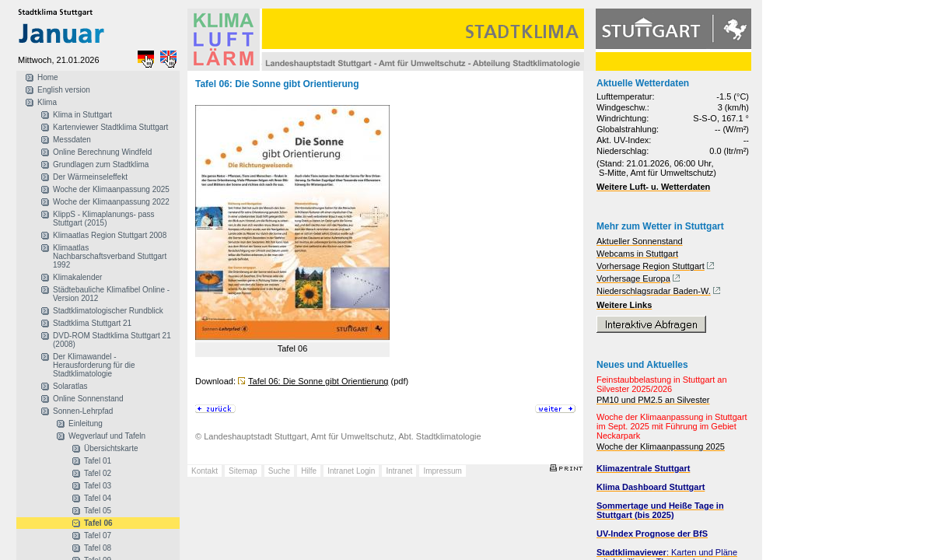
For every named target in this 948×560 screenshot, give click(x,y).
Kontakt (205, 471)
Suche (279, 471)
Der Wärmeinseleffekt (90, 177)
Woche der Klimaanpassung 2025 (111, 189)
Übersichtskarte (111, 448)
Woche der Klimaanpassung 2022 (111, 202)
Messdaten (72, 140)
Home (48, 77)
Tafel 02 (98, 473)
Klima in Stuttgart (82, 115)
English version (64, 90)
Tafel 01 (98, 461)
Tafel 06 (98, 523)
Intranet (399, 471)
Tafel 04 (98, 498)
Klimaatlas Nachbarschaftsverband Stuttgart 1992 (110, 256)
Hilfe (309, 471)
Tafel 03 (98, 486)
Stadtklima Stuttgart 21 (92, 323)
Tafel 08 (98, 548)
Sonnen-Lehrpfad (83, 411)
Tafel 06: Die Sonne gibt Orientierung (318, 381)
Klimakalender (77, 277)
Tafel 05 (98, 511)
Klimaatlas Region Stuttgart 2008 (110, 235)
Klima (47, 102)
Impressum (442, 471)
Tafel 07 (98, 535)
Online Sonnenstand (88, 399)
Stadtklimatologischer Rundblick (108, 311)
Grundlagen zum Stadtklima (101, 164)
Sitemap (243, 471)
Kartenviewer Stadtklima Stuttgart (110, 127)
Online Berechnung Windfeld (102, 152)
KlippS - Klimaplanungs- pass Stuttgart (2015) (104, 219)
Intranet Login (351, 471)
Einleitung (86, 423)
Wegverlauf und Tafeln (107, 436)
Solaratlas (70, 386)
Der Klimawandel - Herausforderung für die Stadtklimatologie (94, 365)
